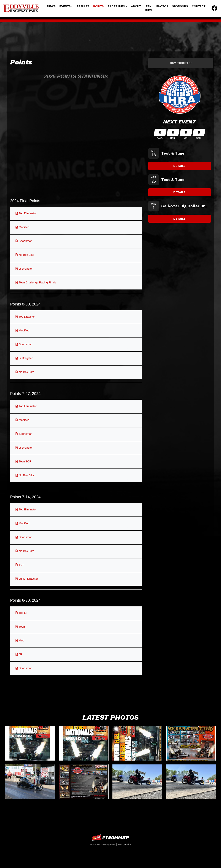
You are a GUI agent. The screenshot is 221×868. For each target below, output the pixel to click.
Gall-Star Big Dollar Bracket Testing (186, 206)
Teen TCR (25, 461)
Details (179, 166)
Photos (162, 6)
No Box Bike (27, 255)
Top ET (23, 613)
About (136, 6)
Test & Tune (173, 153)
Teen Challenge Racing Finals (37, 282)
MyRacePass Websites (110, 837)
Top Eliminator (28, 213)
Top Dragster (27, 317)
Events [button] (65, 6)
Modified (24, 227)
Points (98, 6)
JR (21, 654)
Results (83, 6)
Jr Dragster (26, 269)
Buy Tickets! (181, 63)
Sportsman (26, 241)
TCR (22, 565)
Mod (21, 640)
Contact (199, 6)
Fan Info (149, 8)
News (51, 6)
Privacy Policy (124, 844)
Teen (22, 627)
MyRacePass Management (103, 844)
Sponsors (180, 6)
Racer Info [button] (116, 6)
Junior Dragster (28, 579)
